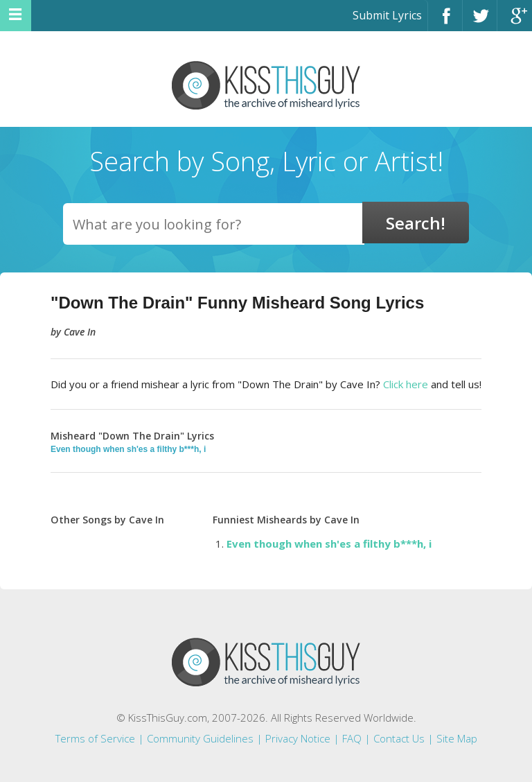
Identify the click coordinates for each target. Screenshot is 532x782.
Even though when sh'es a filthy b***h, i (128, 449)
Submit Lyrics (387, 15)
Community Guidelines (200, 738)
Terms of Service (95, 738)
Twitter (480, 22)
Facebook (445, 22)
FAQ (352, 738)
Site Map (457, 738)
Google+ (515, 22)
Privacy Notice (298, 738)
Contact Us (399, 738)
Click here (406, 384)
